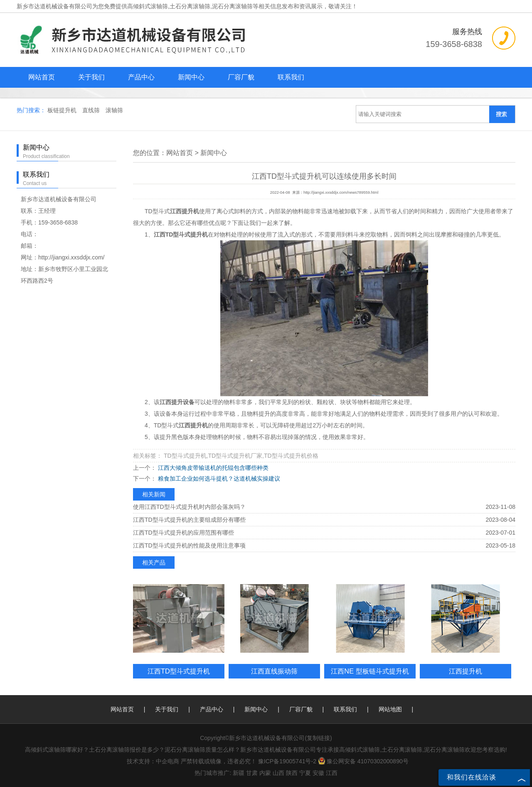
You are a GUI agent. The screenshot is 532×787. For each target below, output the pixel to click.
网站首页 (42, 77)
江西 (332, 773)
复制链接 (318, 738)
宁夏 (305, 773)
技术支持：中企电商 (153, 761)
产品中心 (141, 77)
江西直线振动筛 (274, 671)
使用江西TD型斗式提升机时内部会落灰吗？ (189, 507)
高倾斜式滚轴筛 (148, 6)
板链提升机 (63, 110)
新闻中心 (191, 77)
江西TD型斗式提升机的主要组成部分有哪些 (189, 520)
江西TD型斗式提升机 (179, 671)
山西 (278, 773)
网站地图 (390, 709)
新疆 (239, 773)
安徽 (318, 773)
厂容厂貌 (241, 77)
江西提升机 (465, 671)
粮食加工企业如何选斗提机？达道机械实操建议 (218, 479)
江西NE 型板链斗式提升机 (370, 671)
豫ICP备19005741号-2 (287, 761)
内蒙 (265, 773)
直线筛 (92, 110)
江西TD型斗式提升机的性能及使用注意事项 (189, 545)
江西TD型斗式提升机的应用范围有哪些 (183, 533)
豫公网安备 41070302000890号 (363, 761)
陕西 (292, 773)
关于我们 (91, 77)
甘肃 (252, 773)
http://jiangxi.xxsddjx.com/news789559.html (341, 192)
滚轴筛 (114, 110)
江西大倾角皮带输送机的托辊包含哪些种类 (212, 468)
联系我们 (291, 77)
